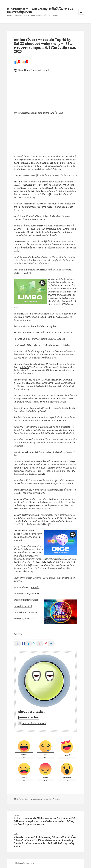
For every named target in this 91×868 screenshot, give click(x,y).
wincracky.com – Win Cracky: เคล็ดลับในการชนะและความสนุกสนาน (40, 10)
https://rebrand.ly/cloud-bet (27, 593)
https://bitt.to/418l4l (23, 606)
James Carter (28, 717)
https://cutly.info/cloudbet (26, 600)
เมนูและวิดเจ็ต (81, 12)
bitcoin (34, 241)
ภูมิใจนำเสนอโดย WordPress (24, 863)
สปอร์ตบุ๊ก (25, 367)
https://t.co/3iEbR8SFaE (24, 619)
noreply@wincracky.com (32, 723)
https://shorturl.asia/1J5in (26, 612)
